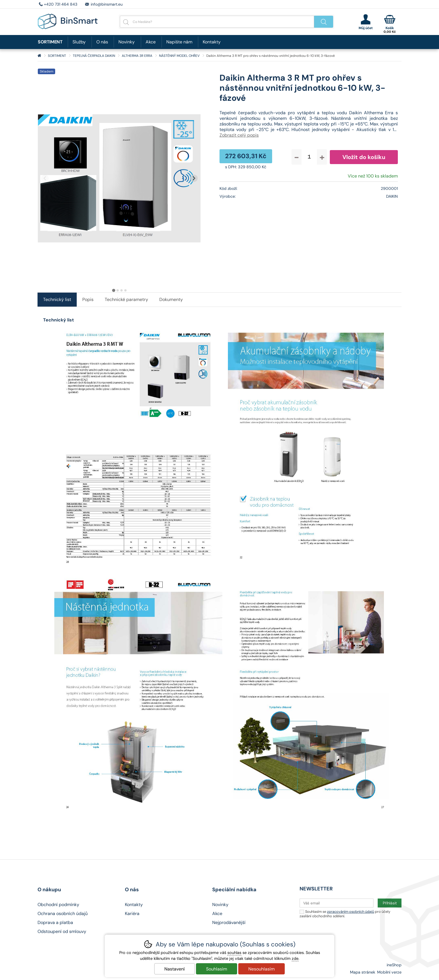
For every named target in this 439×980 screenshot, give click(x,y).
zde (295, 958)
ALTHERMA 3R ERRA (137, 56)
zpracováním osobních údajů (351, 912)
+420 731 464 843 (61, 4)
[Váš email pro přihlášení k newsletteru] (337, 903)
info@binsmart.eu (107, 4)
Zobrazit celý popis (239, 135)
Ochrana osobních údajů (63, 914)
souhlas (234, 953)
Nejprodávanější (229, 922)
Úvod (39, 56)
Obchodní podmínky (58, 905)
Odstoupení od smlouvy (62, 931)
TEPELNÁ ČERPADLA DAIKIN (94, 56)
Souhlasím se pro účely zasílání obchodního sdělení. (345, 914)
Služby (79, 42)
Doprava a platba (55, 922)
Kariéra (132, 914)
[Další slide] (194, 178)
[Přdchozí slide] (45, 178)
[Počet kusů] (309, 157)
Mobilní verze (389, 972)
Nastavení (175, 969)
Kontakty (212, 42)
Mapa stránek (363, 972)
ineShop (394, 965)
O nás (102, 42)
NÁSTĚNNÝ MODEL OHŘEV (179, 56)
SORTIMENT (57, 56)
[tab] (114, 290)
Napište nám (179, 42)
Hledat (324, 22)
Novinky (127, 42)
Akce (151, 42)
